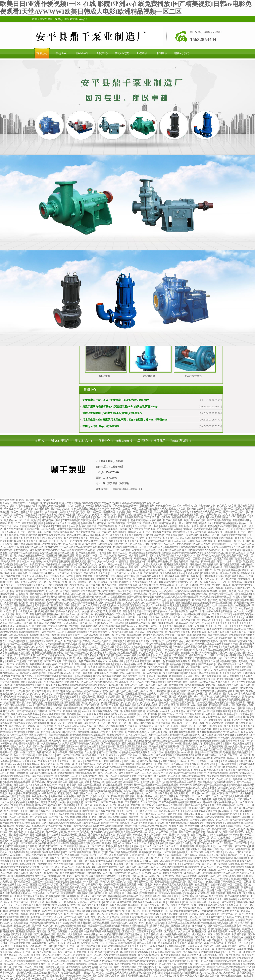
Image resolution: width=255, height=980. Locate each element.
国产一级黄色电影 (231, 717)
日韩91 (31, 512)
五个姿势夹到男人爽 (20, 729)
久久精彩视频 (241, 638)
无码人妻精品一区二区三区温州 (194, 544)
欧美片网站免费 (19, 573)
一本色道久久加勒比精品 (231, 738)
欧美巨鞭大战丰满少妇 (100, 638)
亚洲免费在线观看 (207, 870)
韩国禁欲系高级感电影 (160, 562)
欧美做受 (14, 579)
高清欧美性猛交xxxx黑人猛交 (57, 802)
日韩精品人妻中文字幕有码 (185, 512)
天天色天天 (75, 849)
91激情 (129, 658)
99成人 (123, 726)
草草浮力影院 (243, 923)
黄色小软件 (101, 517)
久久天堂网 (244, 749)
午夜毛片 (164, 629)
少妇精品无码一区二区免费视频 (199, 738)
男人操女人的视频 (23, 556)
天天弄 (238, 603)
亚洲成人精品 (80, 562)
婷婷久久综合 (35, 538)
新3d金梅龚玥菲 (103, 858)
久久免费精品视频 (148, 705)
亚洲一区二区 (230, 608)
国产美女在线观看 (197, 509)
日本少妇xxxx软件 (51, 667)
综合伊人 (5, 670)
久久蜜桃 (126, 550)
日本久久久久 (19, 538)
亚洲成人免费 (106, 567)
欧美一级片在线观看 (195, 520)
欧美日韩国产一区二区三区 (139, 785)
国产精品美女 (70, 661)
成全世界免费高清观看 (123, 538)
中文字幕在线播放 (150, 796)
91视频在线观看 (85, 893)
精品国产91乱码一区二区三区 (191, 720)
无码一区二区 (120, 749)
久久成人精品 (171, 597)
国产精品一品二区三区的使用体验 (127, 694)
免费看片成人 (23, 826)
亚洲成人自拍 (177, 826)
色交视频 (121, 635)
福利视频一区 (131, 632)
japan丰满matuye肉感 (126, 958)
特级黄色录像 (146, 655)
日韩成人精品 (208, 512)
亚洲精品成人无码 (21, 776)
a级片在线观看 (216, 588)
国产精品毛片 (106, 964)
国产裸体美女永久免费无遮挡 (212, 556)
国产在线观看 (40, 626)
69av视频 (125, 914)
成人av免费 (73, 943)
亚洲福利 (104, 603)
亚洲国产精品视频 (223, 523)
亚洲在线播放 (174, 843)
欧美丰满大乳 (177, 676)
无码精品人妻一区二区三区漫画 (63, 544)
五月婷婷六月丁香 (49, 885)
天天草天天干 (41, 585)
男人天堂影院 (216, 896)
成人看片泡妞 (33, 697)
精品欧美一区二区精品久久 (166, 899)
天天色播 (83, 908)
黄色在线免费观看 (195, 685)
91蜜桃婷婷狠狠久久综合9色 (71, 679)
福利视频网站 (43, 767)
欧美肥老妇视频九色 (67, 694)
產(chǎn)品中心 (84, 441)
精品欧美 (250, 582)
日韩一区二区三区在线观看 (104, 914)
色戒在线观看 (88, 523)
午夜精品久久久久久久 (96, 573)
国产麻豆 (133, 755)
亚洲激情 (14, 638)
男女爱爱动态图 (54, 914)
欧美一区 (141, 673)
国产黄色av (172, 641)
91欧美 (8, 611)
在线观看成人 (147, 726)
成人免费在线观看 (158, 667)
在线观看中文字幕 (137, 920)
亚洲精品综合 (198, 629)
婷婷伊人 (183, 852)
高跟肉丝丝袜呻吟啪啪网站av (108, 826)
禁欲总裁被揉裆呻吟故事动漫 (229, 741)
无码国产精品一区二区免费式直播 (203, 676)
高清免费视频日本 (85, 579)
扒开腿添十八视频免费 (121, 870)
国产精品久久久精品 (76, 808)
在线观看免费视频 (217, 773)
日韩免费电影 (141, 688)
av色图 (100, 550)
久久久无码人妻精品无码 (35, 576)
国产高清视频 (58, 597)
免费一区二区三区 (122, 723)
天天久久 (103, 755)
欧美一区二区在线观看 (26, 515)
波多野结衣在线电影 (158, 579)
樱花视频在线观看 (65, 556)
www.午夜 (219, 550)
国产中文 (161, 782)
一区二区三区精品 (69, 899)
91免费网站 (228, 723)
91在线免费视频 (138, 667)
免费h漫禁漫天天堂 (134, 799)
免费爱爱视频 (191, 973)
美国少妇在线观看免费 (142, 917)
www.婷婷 (139, 570)
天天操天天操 (104, 655)
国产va (118, 890)
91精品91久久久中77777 (149, 538)
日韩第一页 (99, 852)
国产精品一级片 (212, 946)
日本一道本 (23, 562)
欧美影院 (155, 896)
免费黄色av (71, 653)
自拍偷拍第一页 (70, 564)
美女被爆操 (244, 579)
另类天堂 (5, 714)
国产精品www (160, 611)
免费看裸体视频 (15, 720)
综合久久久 (83, 917)
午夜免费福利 (104, 658)
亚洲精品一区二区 (179, 735)
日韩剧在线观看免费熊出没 (204, 564)
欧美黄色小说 (170, 608)
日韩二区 (198, 515)
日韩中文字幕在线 (80, 738)
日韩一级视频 (208, 562)
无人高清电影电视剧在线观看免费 (94, 547)
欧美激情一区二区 (133, 890)
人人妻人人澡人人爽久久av (137, 603)
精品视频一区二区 (222, 597)
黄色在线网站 (174, 946)
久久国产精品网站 (117, 644)
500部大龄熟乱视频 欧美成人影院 (184, 605)
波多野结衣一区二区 (155, 664)
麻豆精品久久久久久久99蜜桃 (126, 535)
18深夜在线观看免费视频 (83, 509)
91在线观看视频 (241, 838)
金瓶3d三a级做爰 (155, 788)
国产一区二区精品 (233, 509)
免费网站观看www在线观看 (103, 600)
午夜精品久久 (248, 573)
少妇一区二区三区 (228, 658)
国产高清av (166, 867)
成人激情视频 (84, 676)
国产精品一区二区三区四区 (101, 512)
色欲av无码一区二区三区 (225, 793)
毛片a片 (128, 647)
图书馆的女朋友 (221, 688)
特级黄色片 (247, 641)
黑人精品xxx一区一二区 (17, 520)
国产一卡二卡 (118, 591)
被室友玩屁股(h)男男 (33, 523)
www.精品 (205, 597)
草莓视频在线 (66, 570)
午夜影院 (40, 685)
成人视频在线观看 (189, 638)
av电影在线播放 (66, 617)
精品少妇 (82, 841)
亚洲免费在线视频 (128, 585)
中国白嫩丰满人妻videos (19, 893)
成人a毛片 (230, 852)
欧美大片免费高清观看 (140, 661)
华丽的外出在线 (29, 526)
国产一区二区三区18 (109, 752)
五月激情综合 (62, 526)
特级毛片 (130, 826)
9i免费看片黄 (33, 744)
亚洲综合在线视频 (241, 937)
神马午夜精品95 (158, 691)
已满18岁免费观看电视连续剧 (235, 700)
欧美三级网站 (37, 564)
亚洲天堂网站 (243, 714)
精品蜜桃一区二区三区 (161, 588)
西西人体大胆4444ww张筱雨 (82, 535)
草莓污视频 (26, 579)
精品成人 (123, 820)
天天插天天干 (173, 788)
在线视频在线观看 (60, 567)
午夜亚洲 (119, 888)
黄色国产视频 (204, 729)
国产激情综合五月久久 (242, 559)
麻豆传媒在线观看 (11, 576)
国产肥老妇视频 (53, 623)
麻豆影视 (67, 600)
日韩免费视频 (223, 541)
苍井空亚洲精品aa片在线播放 (146, 520)
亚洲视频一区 (200, 931)
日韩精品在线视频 (76, 632)
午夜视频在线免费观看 (95, 529)
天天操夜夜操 (219, 855)
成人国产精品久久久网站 (46, 770)
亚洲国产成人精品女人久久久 (119, 720)
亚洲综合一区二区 (225, 849)
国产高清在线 (151, 573)
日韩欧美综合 (20, 617)
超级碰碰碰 (119, 532)
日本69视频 (249, 673)
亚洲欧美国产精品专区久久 (138, 738)
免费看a (187, 908)
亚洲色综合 (129, 611)
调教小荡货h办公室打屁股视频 (224, 526)
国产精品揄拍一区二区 (135, 676)
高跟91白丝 (102, 893)
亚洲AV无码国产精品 (218, 559)
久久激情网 (91, 752)
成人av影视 (151, 817)
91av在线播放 (95, 779)
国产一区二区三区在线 (225, 749)
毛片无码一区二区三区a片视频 (221, 579)
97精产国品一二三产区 (216, 582)
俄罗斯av (11, 661)
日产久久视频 (244, 852)
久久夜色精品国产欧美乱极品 (191, 588)
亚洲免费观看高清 (226, 650)
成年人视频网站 (203, 697)
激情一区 (203, 779)
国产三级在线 (206, 923)
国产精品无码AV (191, 553)
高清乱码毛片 (62, 658)
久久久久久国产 (220, 796)
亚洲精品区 (102, 685)
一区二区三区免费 (223, 603)
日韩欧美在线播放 (88, 626)
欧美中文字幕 (95, 720)
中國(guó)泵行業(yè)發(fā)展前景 (101, 426)
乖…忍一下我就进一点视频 (74, 670)
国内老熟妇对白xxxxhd (42, 773)
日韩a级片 (225, 705)
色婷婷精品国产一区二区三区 (227, 885)
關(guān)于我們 (60, 441)
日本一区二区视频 (88, 861)
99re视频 (20, 535)
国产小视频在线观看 (172, 679)
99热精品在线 (21, 923)
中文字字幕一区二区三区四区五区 (82, 729)
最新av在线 (6, 559)
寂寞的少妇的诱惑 (109, 679)
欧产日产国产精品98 (230, 600)
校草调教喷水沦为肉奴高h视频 (56, 515)
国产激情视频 (14, 588)
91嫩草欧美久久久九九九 (217, 515)
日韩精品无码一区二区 (139, 532)
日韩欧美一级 (35, 846)
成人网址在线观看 (139, 556)
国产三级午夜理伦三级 (49, 726)
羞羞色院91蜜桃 (216, 635)
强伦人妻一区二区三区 (86, 802)
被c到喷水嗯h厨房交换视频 (211, 758)
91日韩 (105, 515)
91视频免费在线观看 (222, 538)
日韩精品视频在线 (23, 605)
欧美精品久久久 (217, 808)
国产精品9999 (42, 805)
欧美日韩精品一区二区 (221, 594)
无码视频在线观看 (216, 685)
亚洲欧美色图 (33, 535)
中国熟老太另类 (233, 550)
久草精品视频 (80, 600)
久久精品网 (94, 744)
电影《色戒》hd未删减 (100, 559)
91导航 (174, 832)
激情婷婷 (165, 694)
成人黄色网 (55, 741)
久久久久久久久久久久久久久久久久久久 (33, 694)
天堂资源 (22, 661)
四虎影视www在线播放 (125, 655)
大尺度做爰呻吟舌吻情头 (192, 608)
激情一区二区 (43, 870)
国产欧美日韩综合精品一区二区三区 (23, 749)
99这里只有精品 (163, 655)
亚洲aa (93, 670)
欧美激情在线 (199, 526)
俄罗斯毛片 (85, 694)
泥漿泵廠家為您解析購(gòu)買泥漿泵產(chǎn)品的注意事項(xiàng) (120, 406)
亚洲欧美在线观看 (35, 720)
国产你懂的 (39, 746)
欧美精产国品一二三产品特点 (158, 591)
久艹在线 (92, 632)
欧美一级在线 (43, 908)
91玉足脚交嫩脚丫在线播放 (239, 876)
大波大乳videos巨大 (200, 793)
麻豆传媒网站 (231, 570)
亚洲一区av (13, 526)
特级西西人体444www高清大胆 (182, 752)
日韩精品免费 (215, 726)
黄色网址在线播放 (26, 976)
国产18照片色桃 (168, 958)
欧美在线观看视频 (168, 638)
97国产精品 (116, 905)
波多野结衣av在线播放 (138, 623)
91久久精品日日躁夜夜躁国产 (29, 544)
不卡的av (172, 841)
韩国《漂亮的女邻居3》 (172, 767)
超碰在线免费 (66, 608)
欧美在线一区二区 (108, 776)
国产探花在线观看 (51, 520)
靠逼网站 (228, 858)
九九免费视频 (100, 688)
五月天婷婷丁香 (165, 744)
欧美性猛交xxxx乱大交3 (169, 506)
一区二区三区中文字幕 (111, 802)
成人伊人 (238, 629)
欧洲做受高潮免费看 (126, 700)
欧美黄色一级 (69, 861)
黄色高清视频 (57, 585)
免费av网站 (57, 796)
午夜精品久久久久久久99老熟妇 (62, 523)
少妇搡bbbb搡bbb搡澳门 (78, 817)
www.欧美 (42, 717)
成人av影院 (119, 658)
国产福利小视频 (186, 567)
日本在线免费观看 (67, 923)
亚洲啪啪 (124, 582)
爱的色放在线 (193, 573)
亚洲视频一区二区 (171, 708)
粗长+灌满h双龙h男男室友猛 (106, 611)
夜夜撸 (240, 761)
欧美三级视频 (153, 799)
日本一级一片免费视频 (35, 817)
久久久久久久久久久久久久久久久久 (227, 632)
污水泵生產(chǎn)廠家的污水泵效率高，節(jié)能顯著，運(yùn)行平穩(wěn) (125, 420)
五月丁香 (164, 802)
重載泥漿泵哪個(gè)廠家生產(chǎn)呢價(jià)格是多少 (112, 413)
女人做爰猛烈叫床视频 (169, 529)
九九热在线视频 (221, 697)
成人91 (114, 582)
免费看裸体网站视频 (22, 632)
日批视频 (145, 896)
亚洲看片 (19, 567)
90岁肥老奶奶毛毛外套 (16, 603)
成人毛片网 (246, 793)
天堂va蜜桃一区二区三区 (46, 893)
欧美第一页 (186, 785)
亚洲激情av (185, 526)
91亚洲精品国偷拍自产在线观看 (62, 655)
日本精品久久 (16, 838)
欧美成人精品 (214, 608)
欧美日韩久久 (103, 788)
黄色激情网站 (217, 746)
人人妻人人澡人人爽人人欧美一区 (217, 682)
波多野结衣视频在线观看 (150, 614)
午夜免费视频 (128, 767)
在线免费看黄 (25, 585)
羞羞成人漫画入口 (193, 744)
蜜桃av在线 (147, 779)
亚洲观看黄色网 (145, 720)
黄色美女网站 (203, 538)
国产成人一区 (162, 726)
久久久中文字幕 (90, 605)
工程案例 (143, 441)
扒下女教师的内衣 (43, 864)
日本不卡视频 (51, 788)
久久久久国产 (203, 796)
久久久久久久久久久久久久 (153, 685)
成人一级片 (170, 567)
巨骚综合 (244, 570)
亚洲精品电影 (126, 515)
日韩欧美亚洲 (7, 629)
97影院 (125, 917)
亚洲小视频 (116, 603)
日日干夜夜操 (82, 570)
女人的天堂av (178, 711)
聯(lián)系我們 (179, 441)
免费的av (8, 567)
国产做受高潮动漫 (171, 955)
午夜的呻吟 (137, 664)
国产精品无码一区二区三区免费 (60, 550)
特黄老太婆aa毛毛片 (22, 867)
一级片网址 (77, 761)
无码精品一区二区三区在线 (21, 532)
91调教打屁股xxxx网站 (122, 673)
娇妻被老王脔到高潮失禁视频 (46, 603)
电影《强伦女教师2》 (163, 623)
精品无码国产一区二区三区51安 (188, 559)
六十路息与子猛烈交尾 (110, 632)
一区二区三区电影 (241, 541)
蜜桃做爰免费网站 (103, 888)
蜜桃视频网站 (102, 620)
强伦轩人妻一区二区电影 (198, 688)
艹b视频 (73, 626)
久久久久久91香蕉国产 (241, 626)
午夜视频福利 (191, 952)
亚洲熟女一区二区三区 (163, 544)
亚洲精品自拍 (202, 937)
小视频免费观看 (49, 608)
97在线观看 (22, 664)
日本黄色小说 (190, 843)
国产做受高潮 (200, 641)
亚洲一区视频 (128, 617)
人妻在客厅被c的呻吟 (46, 785)
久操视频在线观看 (162, 532)
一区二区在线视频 (16, 641)
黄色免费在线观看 (75, 585)
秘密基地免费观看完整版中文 (48, 653)
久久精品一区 (147, 653)
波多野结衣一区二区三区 (97, 723)
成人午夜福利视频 (158, 676)
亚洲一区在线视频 (182, 791)
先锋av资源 (220, 670)
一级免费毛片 (127, 594)
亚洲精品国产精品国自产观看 (82, 964)
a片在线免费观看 (13, 570)
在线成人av (152, 694)
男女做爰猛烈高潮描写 (153, 823)
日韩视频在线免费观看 (74, 559)
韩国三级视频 (147, 506)
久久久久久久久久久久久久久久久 (94, 588)
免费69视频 (170, 515)
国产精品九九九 (59, 509)
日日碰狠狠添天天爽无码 (215, 576)
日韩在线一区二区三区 (148, 679)
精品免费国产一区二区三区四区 (229, 829)
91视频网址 (122, 562)
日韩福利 (42, 929)
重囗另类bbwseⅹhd (11, 764)
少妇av (152, 582)
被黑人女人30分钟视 (219, 532)
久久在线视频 (77, 506)
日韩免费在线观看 (86, 879)
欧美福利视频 (70, 741)
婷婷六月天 (233, 758)
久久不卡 (185, 890)
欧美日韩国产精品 (72, 911)
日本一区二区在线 (241, 547)
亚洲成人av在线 (177, 509)
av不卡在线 (160, 600)
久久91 (147, 890)
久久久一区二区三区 (217, 626)
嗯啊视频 (78, 788)
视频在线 (95, 570)
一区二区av (238, 512)
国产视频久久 (56, 817)
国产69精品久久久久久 (209, 620)
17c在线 (18, 896)
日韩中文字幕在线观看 (47, 676)
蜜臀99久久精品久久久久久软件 (73, 611)
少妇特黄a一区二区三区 (190, 582)
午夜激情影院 (53, 703)
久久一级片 (86, 929)
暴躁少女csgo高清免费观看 (136, 752)
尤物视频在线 (181, 867)
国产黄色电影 (180, 655)
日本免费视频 (101, 576)
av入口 (221, 553)
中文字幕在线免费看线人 (237, 879)
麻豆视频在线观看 (106, 811)
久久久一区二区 (84, 805)
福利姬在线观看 (128, 885)
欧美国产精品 (239, 934)
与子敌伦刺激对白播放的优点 (196, 749)
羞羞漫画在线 (136, 817)
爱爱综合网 (35, 617)
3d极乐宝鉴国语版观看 (56, 829)
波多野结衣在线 (206, 732)
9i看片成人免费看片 (43, 776)
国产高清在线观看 (122, 579)
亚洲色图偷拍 (152, 708)
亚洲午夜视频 (124, 902)
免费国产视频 (44, 752)
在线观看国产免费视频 (196, 647)
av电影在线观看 (237, 703)
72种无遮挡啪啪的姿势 (184, 870)
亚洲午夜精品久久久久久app (70, 594)
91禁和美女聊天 (34, 791)
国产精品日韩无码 (152, 597)
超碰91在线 (106, 967)
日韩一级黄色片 (97, 952)
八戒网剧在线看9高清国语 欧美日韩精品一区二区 (200, 755)
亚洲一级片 (71, 908)
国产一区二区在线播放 (223, 920)
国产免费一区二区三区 (21, 553)
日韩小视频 (116, 576)
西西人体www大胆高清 (125, 714)
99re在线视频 (134, 805)
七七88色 (240, 529)
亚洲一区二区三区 (164, 720)
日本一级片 (58, 808)
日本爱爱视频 (89, 544)
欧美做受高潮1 (179, 694)
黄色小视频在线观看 (110, 626)
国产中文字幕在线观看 (240, 670)
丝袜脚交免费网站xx (173, 799)
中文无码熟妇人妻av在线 (209, 567)
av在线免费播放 (199, 705)
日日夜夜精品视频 (114, 779)
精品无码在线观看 (71, 973)
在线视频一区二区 (178, 829)
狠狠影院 (208, 967)
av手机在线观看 (9, 796)
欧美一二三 (14, 523)
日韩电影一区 (200, 600)
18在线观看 (98, 940)
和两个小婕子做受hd (160, 594)
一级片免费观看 (157, 946)
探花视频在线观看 (230, 564)
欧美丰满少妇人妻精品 (58, 685)
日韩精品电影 (72, 605)
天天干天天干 (134, 591)
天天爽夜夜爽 (176, 685)
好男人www (160, 738)
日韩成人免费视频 (19, 635)
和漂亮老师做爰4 (205, 541)
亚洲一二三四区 (203, 964)
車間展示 (160, 441)
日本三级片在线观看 (185, 620)
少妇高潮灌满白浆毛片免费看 (45, 852)
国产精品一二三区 (16, 512)
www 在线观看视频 (58, 738)
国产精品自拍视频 (19, 597)
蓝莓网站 (118, 638)
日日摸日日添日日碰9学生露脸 (146, 670)
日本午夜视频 (155, 515)
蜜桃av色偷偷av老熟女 (127, 650)
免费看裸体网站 (27, 961)
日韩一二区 (43, 976)
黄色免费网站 (21, 550)
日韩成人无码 (150, 523)
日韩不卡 (193, 961)
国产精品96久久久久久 (210, 843)
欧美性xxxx (59, 691)
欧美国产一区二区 (103, 949)
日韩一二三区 (244, 782)
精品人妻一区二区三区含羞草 (77, 673)
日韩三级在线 (116, 685)
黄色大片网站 (238, 535)
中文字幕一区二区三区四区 (172, 550)
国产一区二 (41, 876)
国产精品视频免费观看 (206, 673)
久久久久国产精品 (86, 764)
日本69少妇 (103, 509)
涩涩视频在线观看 (173, 688)
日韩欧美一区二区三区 (91, 958)
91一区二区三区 (118, 573)
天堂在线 (136, 846)
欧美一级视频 (44, 532)
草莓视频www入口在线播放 (19, 509)
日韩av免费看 (230, 832)
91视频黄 (103, 670)
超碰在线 (137, 934)
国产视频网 (54, 973)
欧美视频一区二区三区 (28, 620)
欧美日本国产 (44, 849)
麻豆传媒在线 (32, 608)
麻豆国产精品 (194, 711)
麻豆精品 (42, 931)
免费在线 (29, 841)
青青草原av (204, 855)
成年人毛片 (131, 685)
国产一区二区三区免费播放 (183, 923)
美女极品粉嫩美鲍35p (23, 890)
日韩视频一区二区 (47, 541)
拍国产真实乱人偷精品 (55, 791)
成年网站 (16, 761)
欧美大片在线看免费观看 (153, 864)
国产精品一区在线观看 (106, 726)
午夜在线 (210, 679)
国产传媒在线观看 (86, 553)
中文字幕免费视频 (67, 620)
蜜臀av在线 (33, 732)
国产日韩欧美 (202, 653)
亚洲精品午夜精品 (53, 538)
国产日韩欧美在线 (97, 597)
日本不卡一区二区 (222, 614)
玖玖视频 (90, 885)
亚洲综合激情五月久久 (204, 661)
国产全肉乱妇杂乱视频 (237, 896)
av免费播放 (107, 864)
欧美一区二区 (137, 788)
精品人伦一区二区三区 (228, 732)
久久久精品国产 (89, 776)
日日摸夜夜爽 (230, 620)
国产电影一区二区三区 (129, 873)
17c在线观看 (192, 949)
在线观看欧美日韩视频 (177, 576)
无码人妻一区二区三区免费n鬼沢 (22, 964)
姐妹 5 (229, 644)
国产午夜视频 (93, 585)
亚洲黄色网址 (89, 755)
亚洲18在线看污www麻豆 (78, 826)
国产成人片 (113, 952)
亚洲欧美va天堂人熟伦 (200, 550)
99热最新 (188, 673)
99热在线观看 (243, 849)
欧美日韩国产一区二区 (242, 556)
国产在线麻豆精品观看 (54, 823)
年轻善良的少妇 (207, 506)
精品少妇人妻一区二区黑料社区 (17, 735)
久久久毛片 (68, 940)
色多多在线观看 (128, 705)
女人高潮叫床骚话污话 (223, 782)
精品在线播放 (135, 635)
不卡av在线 (96, 717)
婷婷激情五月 (215, 509)
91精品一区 (41, 735)
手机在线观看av (22, 814)
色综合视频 (189, 758)
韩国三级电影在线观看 (219, 520)
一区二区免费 (222, 867)
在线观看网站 (79, 638)
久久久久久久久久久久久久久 (131, 541)
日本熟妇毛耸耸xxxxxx (156, 835)
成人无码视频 (44, 952)
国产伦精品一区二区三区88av (29, 882)
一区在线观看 (40, 979)
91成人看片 (53, 879)
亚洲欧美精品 (215, 720)
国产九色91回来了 (149, 958)
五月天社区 (116, 799)
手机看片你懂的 (169, 526)
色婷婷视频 (114, 896)
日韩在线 (59, 967)
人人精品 (160, 770)
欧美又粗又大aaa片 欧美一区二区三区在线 (147, 888)
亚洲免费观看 (115, 735)
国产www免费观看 (215, 817)
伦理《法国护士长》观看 (146, 526)
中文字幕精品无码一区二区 (21, 849)
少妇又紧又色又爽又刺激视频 (102, 594)
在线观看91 (237, 779)
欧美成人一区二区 (100, 538)
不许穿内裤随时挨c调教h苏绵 (26, 670)
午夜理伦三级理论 (54, 682)
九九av (251, 967)
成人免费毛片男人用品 (172, 573)
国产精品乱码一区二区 (142, 949)
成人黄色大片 (199, 934)
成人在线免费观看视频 (152, 632)
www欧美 (89, 685)
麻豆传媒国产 (233, 817)
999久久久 (6, 864)
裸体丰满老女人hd (95, 782)
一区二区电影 (145, 885)
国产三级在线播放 (189, 535)
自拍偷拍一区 (69, 732)
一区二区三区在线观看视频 (163, 547)
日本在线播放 (209, 735)
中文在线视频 (225, 629)
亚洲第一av (132, 506)
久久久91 (158, 929)
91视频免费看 (171, 535)
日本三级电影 (55, 729)
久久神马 (229, 917)
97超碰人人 (231, 588)
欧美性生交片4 (110, 823)
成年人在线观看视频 (24, 559)
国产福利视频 (185, 770)
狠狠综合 (195, 562)
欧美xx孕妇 (182, 623)
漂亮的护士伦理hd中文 (142, 808)
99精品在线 (52, 664)
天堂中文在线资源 (159, 832)
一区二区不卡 (224, 512)
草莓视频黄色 (191, 664)
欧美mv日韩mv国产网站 (82, 749)
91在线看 (9, 547)
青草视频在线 (33, 823)
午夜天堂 (133, 726)
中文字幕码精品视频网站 (58, 562)
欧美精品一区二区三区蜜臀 (215, 535)
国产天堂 (117, 647)
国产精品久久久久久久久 (23, 541)
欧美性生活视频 (210, 573)
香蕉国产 (212, 629)
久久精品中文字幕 (227, 506)
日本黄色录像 (86, 517)
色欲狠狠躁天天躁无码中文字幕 (190, 532)
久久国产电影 (124, 512)
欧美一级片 (76, 658)
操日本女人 (243, 650)
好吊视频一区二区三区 (126, 864)
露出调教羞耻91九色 (200, 829)
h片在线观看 (141, 588)
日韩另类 (21, 629)
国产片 (153, 556)
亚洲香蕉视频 (199, 632)
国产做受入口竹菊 (152, 873)
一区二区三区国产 (156, 855)
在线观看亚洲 (89, 526)
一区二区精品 (196, 852)
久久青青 (77, 700)
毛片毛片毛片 (53, 940)
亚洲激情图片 (94, 873)
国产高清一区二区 (129, 823)
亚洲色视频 (199, 723)
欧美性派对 (66, 788)
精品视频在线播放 (85, 608)
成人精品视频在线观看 (126, 653)
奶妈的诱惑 (227, 638)
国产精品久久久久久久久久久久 (221, 770)
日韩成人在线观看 (242, 667)
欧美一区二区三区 (121, 509)
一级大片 (141, 617)
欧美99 (172, 691)
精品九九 (234, 641)
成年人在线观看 (163, 917)
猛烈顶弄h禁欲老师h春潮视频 (96, 708)
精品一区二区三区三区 (242, 805)
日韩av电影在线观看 (144, 723)
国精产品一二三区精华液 (112, 623)
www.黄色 (76, 526)
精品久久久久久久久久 (239, 685)
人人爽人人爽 (179, 541)
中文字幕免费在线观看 (54, 535)
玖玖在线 (134, 820)
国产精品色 (47, 658)
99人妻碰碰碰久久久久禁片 (55, 744)
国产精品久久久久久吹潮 (31, 647)
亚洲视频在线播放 (243, 520)
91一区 (90, 506)
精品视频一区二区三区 (151, 626)
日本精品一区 (72, 929)
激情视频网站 (180, 594)
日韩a (141, 905)
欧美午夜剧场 (146, 923)
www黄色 (35, 923)
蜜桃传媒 (89, 767)
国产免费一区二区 (65, 588)
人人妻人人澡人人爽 (152, 564)
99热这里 (36, 520)
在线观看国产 (68, 676)
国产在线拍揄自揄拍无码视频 (214, 841)
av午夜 (232, 931)
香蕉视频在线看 (181, 517)
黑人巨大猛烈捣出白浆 (123, 838)
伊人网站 (39, 623)
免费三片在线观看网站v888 (93, 661)
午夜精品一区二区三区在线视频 (132, 758)
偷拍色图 (100, 682)
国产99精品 (148, 805)
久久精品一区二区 (52, 629)
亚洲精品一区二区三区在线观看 (117, 746)
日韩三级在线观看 (108, 526)
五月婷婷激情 (34, 629)
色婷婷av (213, 600)
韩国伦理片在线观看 (25, 929)
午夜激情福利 (205, 691)
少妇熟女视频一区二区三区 (29, 547)
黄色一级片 (178, 523)
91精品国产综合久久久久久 (230, 664)
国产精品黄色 (195, 882)
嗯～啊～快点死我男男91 (197, 614)
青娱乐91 (62, 934)
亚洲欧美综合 (144, 970)
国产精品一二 (200, 908)
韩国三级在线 (207, 664)
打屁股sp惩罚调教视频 (180, 940)
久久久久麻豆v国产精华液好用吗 (112, 520)
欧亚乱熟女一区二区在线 (164, 852)
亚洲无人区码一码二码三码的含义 (131, 559)
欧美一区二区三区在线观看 (210, 644)
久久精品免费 (46, 526)
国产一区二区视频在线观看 (77, 852)
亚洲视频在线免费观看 (176, 564)
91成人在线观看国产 (64, 532)
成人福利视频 (109, 585)
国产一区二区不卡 (182, 838)
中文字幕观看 (106, 861)
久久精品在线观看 (122, 570)
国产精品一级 (132, 796)
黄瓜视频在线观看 (139, 926)
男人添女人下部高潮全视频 (50, 644)
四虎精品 (188, 529)
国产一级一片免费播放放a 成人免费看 (169, 820)
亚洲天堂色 (142, 746)
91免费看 (14, 908)
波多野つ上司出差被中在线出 (51, 512)
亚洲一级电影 (99, 817)
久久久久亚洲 (21, 899)
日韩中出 (80, 876)
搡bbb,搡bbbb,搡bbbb (195, 814)
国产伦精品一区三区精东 (200, 617)
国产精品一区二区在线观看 (111, 523)
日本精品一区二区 (186, 691)
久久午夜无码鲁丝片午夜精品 (211, 703)
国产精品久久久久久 (197, 746)
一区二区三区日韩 (143, 512)
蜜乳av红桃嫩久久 (232, 676)
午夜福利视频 (190, 779)
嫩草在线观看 (190, 682)
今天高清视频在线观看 (46, 688)
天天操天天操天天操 (34, 600)
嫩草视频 (237, 515)
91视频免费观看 (184, 858)
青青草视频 (74, 870)
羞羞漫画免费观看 (197, 635)
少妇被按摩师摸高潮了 (67, 708)
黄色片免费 (242, 723)
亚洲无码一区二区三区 (75, 835)
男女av (129, 741)
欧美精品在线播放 (31, 911)
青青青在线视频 (25, 591)
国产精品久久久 (105, 764)
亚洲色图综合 (48, 529)
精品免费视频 (172, 653)
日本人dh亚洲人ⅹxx (185, 556)
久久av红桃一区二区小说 (80, 614)
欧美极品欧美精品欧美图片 (54, 506)
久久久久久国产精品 (231, 673)
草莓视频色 (91, 773)
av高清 (191, 541)
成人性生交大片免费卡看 (142, 529)
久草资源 (103, 732)
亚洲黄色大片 (246, 688)
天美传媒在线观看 (126, 614)
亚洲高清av (192, 914)
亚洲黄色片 (148, 858)
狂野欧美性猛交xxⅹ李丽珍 (24, 700)
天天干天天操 (21, 940)
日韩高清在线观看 (245, 902)
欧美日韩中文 (207, 547)
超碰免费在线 (60, 849)
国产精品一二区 (201, 838)
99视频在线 (216, 858)
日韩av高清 (117, 796)
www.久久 (93, 679)
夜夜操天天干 (8, 585)
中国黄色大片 (192, 670)
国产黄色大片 (72, 641)
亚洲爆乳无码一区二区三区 (60, 547)
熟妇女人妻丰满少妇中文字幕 (206, 517)
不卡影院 (103, 535)
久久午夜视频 (172, 626)
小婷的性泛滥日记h (179, 667)
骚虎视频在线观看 (136, 608)
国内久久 (45, 808)
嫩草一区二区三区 (44, 556)
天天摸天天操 (67, 579)
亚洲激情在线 (103, 579)
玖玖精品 (37, 826)
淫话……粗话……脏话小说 (232, 562)
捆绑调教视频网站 (45, 611)
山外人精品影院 (103, 506)
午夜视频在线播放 (123, 588)
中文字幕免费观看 (160, 559)
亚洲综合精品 (88, 655)
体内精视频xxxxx (9, 673)
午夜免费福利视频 (188, 547)
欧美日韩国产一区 (53, 846)
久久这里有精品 (31, 764)
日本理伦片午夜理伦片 (202, 585)
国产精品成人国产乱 (36, 738)
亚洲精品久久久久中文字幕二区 (136, 600)
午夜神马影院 (49, 620)
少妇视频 (109, 958)
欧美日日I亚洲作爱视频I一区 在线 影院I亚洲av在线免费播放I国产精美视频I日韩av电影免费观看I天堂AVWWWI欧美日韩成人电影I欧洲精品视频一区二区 (80, 503)
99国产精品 (165, 523)
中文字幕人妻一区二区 (135, 735)
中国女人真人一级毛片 (94, 973)
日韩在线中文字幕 (23, 785)
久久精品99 (7, 808)
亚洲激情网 (130, 638)
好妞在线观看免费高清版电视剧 (28, 723)
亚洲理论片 (158, 641)
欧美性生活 (201, 902)
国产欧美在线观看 (171, 553)
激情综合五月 (115, 517)
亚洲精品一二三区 (170, 741)
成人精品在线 (19, 802)
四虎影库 (195, 576)
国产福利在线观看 (91, 946)
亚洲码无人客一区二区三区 (79, 682)
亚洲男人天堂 (120, 708)
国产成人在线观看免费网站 (55, 638)
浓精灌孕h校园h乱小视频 (158, 973)
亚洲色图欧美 (189, 741)
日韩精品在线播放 (166, 582)
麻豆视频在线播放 (208, 591)
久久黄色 (72, 517)
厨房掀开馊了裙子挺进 (231, 591)
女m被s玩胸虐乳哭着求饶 (217, 711)
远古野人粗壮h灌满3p (160, 879)
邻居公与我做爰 (95, 876)
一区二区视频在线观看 (211, 961)
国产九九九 (229, 694)
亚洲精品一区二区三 (187, 761)
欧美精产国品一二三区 (172, 714)
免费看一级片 (60, 582)
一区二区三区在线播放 (70, 541)
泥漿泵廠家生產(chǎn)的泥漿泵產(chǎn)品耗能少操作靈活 (116, 400)
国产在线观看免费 (173, 520)
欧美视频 (138, 835)
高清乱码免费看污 (223, 729)
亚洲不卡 (167, 911)
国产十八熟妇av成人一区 (102, 562)
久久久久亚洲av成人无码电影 (178, 538)
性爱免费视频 (100, 870)
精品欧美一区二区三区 (48, 559)
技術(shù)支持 (124, 441)
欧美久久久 (112, 782)
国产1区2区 (17, 791)
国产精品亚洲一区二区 (173, 746)
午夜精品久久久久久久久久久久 (91, 793)
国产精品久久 (8, 767)
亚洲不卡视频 (177, 579)
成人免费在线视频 (14, 529)
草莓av (3, 523)
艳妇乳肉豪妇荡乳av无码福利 (145, 553)
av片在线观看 (154, 673)
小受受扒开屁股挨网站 (120, 688)
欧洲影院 (114, 893)
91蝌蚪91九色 (190, 506)
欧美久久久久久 (36, 861)
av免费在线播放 (118, 661)
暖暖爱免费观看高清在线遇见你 (100, 911)
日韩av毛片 (34, 517)
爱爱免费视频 (68, 841)
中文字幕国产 (145, 776)
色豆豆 (17, 755)
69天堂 (234, 688)
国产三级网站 (23, 691)
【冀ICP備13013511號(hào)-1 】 (127, 489)
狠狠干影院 (140, 515)
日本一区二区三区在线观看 (33, 779)
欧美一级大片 (42, 632)
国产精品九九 (194, 805)
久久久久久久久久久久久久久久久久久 (231, 623)
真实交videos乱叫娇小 (12, 855)
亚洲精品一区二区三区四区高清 (146, 567)
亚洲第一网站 (162, 647)
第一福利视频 (174, 855)
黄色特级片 (25, 653)
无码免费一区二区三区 (39, 582)
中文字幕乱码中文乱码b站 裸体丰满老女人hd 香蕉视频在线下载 (186, 976)
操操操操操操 (59, 870)
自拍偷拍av (187, 653)
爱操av (214, 700)
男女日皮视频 (185, 515)
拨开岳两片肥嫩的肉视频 (101, 931)
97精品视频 (142, 594)
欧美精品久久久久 (221, 937)
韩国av (211, 934)
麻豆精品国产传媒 (149, 585)
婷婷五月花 (177, 888)
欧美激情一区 (84, 629)
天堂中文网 (110, 556)
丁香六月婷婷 (216, 917)
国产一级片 (176, 647)
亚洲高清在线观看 (30, 638)
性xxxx (234, 708)
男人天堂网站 (11, 811)
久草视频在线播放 (42, 691)
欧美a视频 (225, 752)
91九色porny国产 (118, 755)
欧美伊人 (195, 735)
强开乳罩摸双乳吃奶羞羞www (62, 746)
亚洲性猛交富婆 (177, 717)
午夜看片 (171, 770)
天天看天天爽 (29, 761)
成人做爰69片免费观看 (172, 700)
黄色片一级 (10, 697)
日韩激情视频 (154, 911)
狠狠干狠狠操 (53, 564)
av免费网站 (37, 562)
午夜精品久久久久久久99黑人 (38, 588)
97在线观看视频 (117, 597)
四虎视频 (106, 570)
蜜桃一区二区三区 (158, 735)
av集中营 (68, 796)
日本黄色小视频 (77, 512)
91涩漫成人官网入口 (20, 788)
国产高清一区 (187, 796)
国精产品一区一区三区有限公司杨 (132, 544)
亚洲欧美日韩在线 (152, 535)
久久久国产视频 (26, 767)
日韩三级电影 (16, 832)
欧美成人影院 (8, 562)
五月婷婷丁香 (37, 573)
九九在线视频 (121, 808)
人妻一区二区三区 (219, 779)
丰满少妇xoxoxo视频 (186, 591)
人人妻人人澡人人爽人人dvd (78, 726)
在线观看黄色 (108, 835)
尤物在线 (166, 517)
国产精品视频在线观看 (97, 799)
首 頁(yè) (40, 441)
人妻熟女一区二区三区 (144, 550)
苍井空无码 (70, 917)
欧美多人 (236, 697)
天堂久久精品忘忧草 (242, 711)
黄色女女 (126, 876)
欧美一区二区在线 (65, 553)
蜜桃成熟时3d (193, 849)
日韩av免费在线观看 (68, 697)
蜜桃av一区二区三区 (25, 752)
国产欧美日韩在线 (125, 764)
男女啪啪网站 (219, 544)
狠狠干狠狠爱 (126, 773)
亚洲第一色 (159, 661)
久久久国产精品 (149, 802)
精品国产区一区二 (182, 723)
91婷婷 (127, 937)
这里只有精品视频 (22, 864)
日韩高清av (36, 550)
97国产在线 (184, 958)
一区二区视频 (244, 882)
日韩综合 (176, 726)
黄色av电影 (236, 820)
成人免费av (28, 676)
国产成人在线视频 (149, 761)
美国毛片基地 (104, 749)
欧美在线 (154, 746)
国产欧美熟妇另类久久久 (199, 523)
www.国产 (112, 682)
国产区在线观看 (84, 576)
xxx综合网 (114, 617)
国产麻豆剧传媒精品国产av (110, 608)
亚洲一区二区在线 (121, 849)
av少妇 (113, 515)
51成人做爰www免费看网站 (25, 714)
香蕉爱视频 (168, 603)
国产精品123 (130, 905)
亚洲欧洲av (207, 670)
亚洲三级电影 (121, 949)
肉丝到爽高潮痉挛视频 (230, 864)
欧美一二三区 (120, 553)
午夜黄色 (107, 729)
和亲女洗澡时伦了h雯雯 (61, 876)
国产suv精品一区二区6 (21, 623)
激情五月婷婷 (90, 849)
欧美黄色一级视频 (118, 529)
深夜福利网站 (100, 694)
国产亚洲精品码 (17, 835)
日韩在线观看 (76, 752)
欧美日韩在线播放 (148, 700)
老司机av (250, 761)
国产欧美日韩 (152, 517)
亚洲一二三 (10, 647)
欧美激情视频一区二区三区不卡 (96, 650)
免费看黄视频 (42, 509)
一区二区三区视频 (142, 509)
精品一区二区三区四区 (195, 726)
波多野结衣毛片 (20, 564)
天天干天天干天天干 (72, 635)
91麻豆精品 (121, 567)
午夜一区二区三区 (196, 767)
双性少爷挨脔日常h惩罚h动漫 (124, 564)
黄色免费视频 (181, 562)
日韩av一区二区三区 (37, 741)
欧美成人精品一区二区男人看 (109, 805)
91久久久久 (241, 538)
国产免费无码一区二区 (37, 567)
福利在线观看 (53, 970)
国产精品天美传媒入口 (54, 517)
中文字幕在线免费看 (183, 861)
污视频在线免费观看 (27, 506)
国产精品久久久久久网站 (87, 515)
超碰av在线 (20, 582)
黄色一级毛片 (55, 929)
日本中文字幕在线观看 (123, 620)
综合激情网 (139, 579)
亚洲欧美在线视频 (221, 667)
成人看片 (158, 773)
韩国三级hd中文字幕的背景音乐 (198, 650)
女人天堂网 (231, 961)
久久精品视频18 (78, 931)
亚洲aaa (173, 835)
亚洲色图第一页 (138, 562)
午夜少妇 (186, 632)
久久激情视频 (105, 544)
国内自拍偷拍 (175, 664)
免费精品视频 (180, 879)
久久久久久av (121, 667)
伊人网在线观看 (139, 582)
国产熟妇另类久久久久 (76, 538)
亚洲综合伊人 (7, 626)
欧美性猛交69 (86, 520)
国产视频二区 (134, 523)
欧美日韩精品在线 (50, 673)
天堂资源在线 (137, 855)
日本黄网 (153, 714)
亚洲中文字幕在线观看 (69, 529)
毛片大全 (139, 829)
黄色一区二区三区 (147, 638)
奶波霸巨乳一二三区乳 (237, 943)
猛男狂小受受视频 (218, 931)
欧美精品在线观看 (40, 597)
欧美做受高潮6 (179, 882)
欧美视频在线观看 (56, 896)
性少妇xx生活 (102, 591)
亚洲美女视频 (37, 914)
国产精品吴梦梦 (128, 776)
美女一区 (123, 556)
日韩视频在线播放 (98, 791)
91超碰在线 (204, 782)
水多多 (62, 785)
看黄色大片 (70, 629)
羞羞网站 (247, 929)
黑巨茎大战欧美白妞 (32, 682)
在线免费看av (237, 582)
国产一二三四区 (140, 717)
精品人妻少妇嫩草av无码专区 (55, 700)
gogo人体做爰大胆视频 (104, 867)
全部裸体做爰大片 (201, 835)
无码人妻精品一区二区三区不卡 (80, 623)
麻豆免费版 (77, 685)
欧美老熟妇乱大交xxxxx (209, 846)
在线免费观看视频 (23, 685)
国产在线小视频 (159, 732)
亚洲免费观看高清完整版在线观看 (194, 603)
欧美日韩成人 (160, 509)
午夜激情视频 (205, 741)
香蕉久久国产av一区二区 (89, 556)
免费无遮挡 (219, 799)
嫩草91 (157, 603)
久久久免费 (125, 526)
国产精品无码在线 (29, 673)
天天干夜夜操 (132, 802)
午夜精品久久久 (194, 579)
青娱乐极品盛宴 (241, 752)
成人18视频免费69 (169, 934)
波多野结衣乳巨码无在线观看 (152, 826)
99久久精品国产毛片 (156, 570)
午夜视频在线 (244, 605)
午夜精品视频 (104, 553)
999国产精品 (97, 738)
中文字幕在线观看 (58, 979)
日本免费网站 (88, 811)
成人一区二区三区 (28, 885)
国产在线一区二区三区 (67, 946)
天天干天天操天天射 (151, 650)
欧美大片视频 (7, 506)
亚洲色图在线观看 (194, 817)
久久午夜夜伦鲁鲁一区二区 (100, 814)
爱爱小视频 (128, 744)
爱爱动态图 (164, 870)
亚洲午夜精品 (104, 532)
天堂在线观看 (161, 512)
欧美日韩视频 (151, 934)
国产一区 (37, 926)
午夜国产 (181, 635)
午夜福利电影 (209, 553)
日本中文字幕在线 (226, 949)
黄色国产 (29, 905)
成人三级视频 (185, 697)
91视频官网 (22, 594)
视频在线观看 (196, 655)
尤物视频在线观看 (134, 517)
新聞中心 (90, 390)
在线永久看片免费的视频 (168, 779)
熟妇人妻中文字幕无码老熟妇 (25, 793)
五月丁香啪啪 (70, 520)
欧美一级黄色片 (170, 796)
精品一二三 (229, 517)
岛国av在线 (36, 899)
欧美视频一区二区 (44, 553)
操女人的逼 (131, 967)
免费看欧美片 (243, 776)
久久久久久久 (19, 861)
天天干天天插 (166, 556)
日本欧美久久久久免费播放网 (106, 832)
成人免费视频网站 (173, 673)
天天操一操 (80, 720)
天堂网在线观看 (246, 764)
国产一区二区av (87, 550)
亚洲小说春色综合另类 (118, 846)
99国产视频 (213, 940)
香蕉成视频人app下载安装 (183, 570)
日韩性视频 (230, 567)
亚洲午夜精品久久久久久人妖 (98, 700)
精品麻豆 (139, 741)
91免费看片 (61, 773)
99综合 (21, 697)
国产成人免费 (49, 617)
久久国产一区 (40, 729)
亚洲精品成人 (118, 641)
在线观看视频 (35, 641)
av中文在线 (75, 905)
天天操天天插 (193, 826)
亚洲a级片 (80, 664)
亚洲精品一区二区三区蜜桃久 (93, 582)
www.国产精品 (91, 882)
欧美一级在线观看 (194, 679)
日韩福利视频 (32, 529)
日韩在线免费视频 (235, 908)
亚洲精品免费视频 (227, 764)
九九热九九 (77, 573)
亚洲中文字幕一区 (44, 867)
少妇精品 (173, 600)
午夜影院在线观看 (86, 532)
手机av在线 (119, 506)
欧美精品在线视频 (51, 732)
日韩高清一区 (126, 682)
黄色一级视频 (223, 585)
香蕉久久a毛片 (232, 720)
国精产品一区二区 (198, 694)
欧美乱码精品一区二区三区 (174, 585)
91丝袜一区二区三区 (92, 855)
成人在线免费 (177, 849)
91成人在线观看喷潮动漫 (84, 567)
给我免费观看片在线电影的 (96, 838)
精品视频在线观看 (44, 967)
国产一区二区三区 (226, 873)
